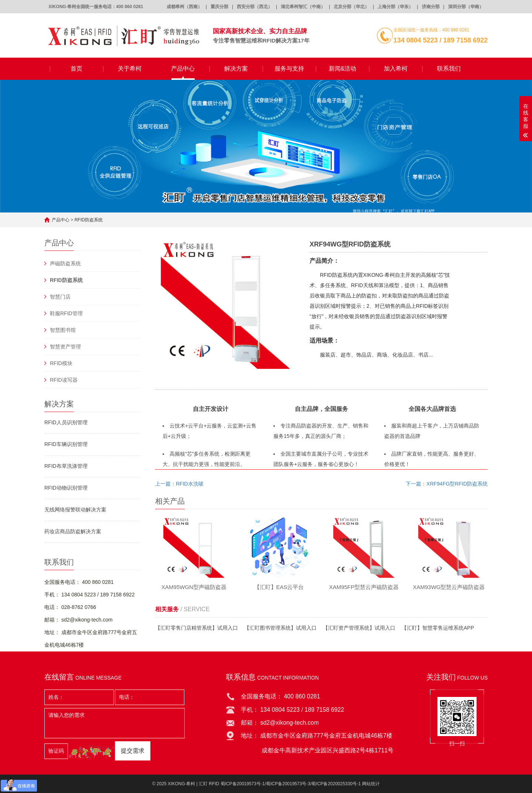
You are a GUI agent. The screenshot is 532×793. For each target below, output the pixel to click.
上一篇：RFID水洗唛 (179, 484)
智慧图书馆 (63, 330)
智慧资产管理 (65, 347)
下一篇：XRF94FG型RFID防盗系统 (447, 484)
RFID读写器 (64, 380)
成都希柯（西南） (184, 7)
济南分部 (431, 7)
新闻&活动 (343, 69)
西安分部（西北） (255, 7)
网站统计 (371, 784)
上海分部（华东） (395, 7)
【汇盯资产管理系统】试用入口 (359, 628)
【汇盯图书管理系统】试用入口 (280, 628)
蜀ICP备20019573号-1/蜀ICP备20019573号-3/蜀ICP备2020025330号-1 (291, 784)
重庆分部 (219, 7)
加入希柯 (396, 69)
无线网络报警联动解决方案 (75, 510)
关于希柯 (130, 69)
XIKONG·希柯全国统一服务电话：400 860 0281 (96, 7)
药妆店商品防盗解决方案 (73, 531)
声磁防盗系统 (65, 263)
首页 (76, 69)
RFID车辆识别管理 (66, 444)
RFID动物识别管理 (66, 488)
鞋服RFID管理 (66, 313)
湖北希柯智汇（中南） (303, 7)
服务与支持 (289, 69)
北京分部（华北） (351, 7)
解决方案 (236, 69)
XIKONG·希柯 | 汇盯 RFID (193, 784)
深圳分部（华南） (466, 7)
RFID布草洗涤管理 (66, 466)
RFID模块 (61, 363)
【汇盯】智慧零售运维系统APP (438, 628)
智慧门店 (60, 297)
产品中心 (183, 69)
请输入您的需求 (115, 723)
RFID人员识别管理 (66, 422)
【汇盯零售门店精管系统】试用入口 (197, 628)
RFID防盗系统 (89, 220)
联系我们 (449, 69)
